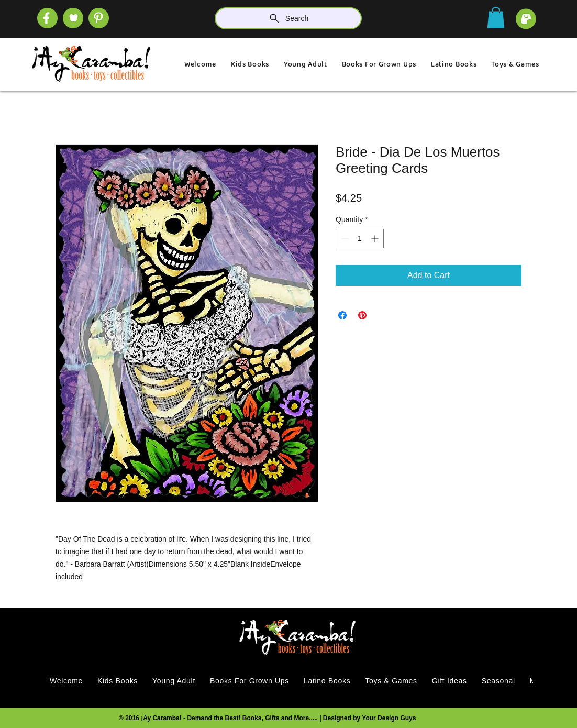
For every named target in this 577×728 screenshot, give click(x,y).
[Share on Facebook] (342, 315)
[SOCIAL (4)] (47, 18)
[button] (496, 18)
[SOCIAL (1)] (73, 18)
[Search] (288, 18)
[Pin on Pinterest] (362, 315)
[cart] (526, 19)
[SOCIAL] (99, 18)
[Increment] (376, 239)
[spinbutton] (360, 239)
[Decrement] (344, 239)
